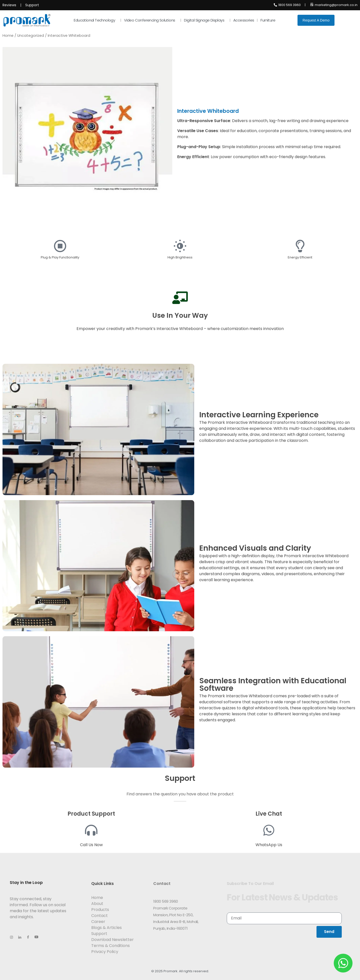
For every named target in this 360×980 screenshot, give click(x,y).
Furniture (269, 20)
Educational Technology (96, 20)
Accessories (244, 20)
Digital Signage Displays (205, 20)
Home (8, 36)
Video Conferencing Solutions (151, 20)
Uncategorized (31, 36)
